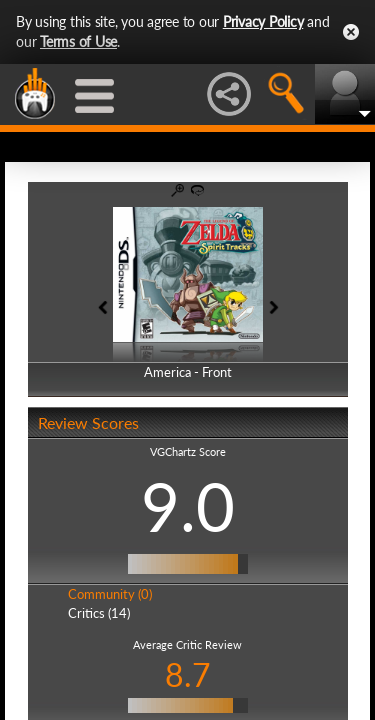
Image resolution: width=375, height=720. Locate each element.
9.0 (188, 506)
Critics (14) (99, 613)
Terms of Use (78, 41)
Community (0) (110, 594)
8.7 (188, 674)
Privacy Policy (263, 21)
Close (351, 32)
